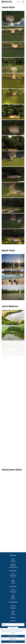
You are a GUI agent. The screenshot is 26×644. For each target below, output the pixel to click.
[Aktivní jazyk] (19, 2)
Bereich (13, 559)
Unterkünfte (13, 565)
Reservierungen (13, 576)
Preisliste (13, 582)
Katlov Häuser (13, 566)
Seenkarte (13, 574)
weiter (13, 632)
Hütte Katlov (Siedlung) (13, 567)
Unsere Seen (13, 562)
